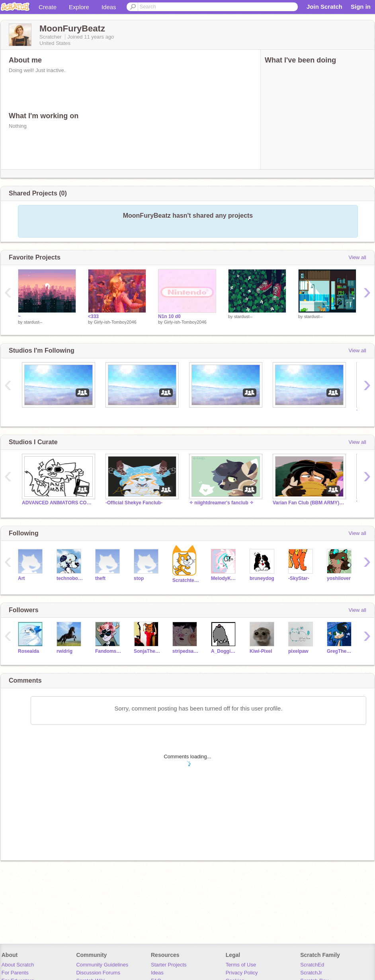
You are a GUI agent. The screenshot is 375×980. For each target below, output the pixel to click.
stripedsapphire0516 (186, 651)
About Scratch (18, 965)
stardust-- (33, 322)
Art (21, 578)
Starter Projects (169, 965)
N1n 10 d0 (169, 316)
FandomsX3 (108, 651)
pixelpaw (298, 651)
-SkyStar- (299, 578)
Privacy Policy (242, 973)
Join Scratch (324, 7)
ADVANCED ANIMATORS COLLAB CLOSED (58, 503)
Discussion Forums (98, 973)
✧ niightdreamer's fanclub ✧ (221, 503)
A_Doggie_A (224, 651)
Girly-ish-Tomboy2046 (115, 322)
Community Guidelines (102, 965)
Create (48, 7)
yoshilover (339, 578)
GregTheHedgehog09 (340, 651)
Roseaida (28, 651)
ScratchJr (311, 973)
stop (139, 578)
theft (100, 578)
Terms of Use (241, 965)
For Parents (15, 973)
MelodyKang (224, 578)
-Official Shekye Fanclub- (134, 503)
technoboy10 (70, 578)
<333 (93, 316)
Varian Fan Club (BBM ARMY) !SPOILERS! (309, 503)
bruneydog (262, 578)
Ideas (109, 7)
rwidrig (64, 651)
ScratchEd (312, 965)
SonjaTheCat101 (147, 651)
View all (357, 257)
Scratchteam (186, 580)
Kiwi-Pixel (261, 651)
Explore (79, 7)
